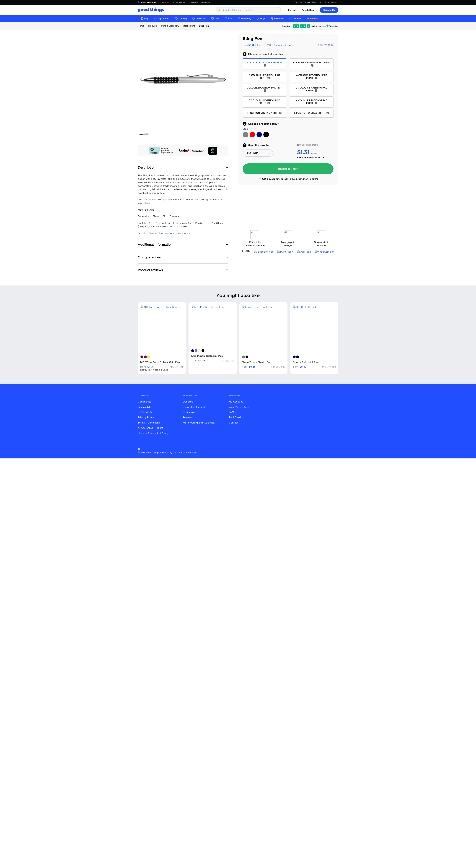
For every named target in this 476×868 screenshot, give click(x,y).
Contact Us (329, 10)
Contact (317, 2)
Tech (215, 18)
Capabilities (309, 10)
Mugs (261, 18)
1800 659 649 (303, 2)
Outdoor (295, 18)
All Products (314, 18)
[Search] (248, 10)
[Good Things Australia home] (151, 10)
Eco (228, 18)
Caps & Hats (162, 18)
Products (153, 26)
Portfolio (293, 10)
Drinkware (199, 18)
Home (141, 26)
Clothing (181, 18)
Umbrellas (277, 18)
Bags (145, 18)
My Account (331, 2)
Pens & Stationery (170, 26)
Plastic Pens (189, 26)
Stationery (244, 18)
